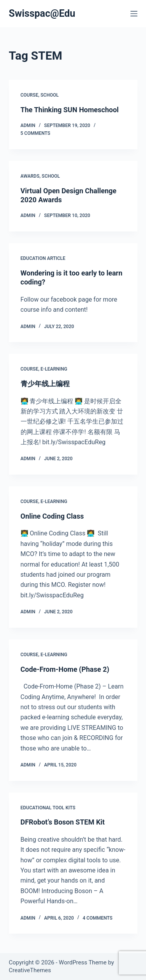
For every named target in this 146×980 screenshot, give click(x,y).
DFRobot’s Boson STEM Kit (63, 822)
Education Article (43, 258)
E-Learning (54, 369)
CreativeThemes (30, 970)
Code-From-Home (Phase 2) (65, 669)
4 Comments (98, 918)
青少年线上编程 (45, 384)
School (50, 95)
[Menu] (134, 14)
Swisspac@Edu (42, 13)
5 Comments (36, 133)
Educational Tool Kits (48, 808)
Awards (30, 176)
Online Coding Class (52, 516)
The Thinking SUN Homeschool (70, 110)
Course (30, 95)
